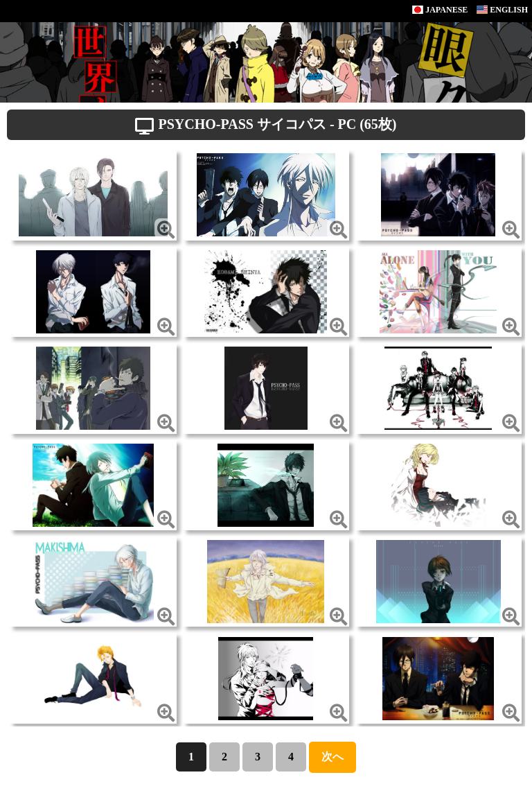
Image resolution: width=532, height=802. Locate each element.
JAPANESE (440, 10)
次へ (332, 757)
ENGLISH (502, 10)
